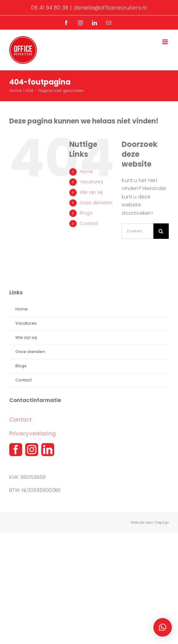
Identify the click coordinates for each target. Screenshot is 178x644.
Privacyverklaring (32, 434)
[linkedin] (48, 450)
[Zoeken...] (138, 231)
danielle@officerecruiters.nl (110, 8)
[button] (163, 627)
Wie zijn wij (91, 192)
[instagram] (32, 450)
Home (87, 172)
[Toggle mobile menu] (166, 42)
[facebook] (16, 450)
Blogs (86, 213)
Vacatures (91, 182)
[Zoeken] (161, 231)
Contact (89, 223)
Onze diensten (96, 203)
